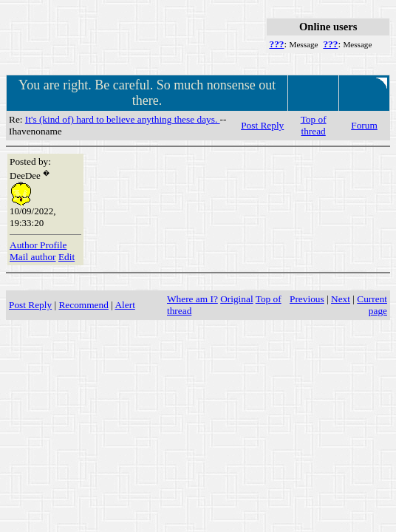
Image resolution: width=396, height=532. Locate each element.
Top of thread (314, 125)
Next (341, 299)
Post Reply (262, 125)
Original (236, 299)
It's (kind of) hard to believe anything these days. (123, 119)
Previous (307, 299)
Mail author (33, 257)
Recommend (83, 305)
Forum (364, 125)
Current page (372, 305)
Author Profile (38, 245)
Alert (124, 305)
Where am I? (192, 299)
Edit (66, 257)
